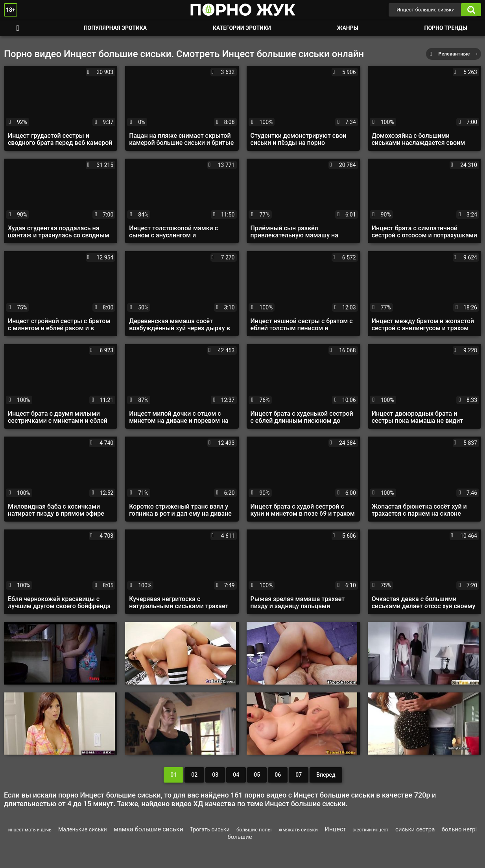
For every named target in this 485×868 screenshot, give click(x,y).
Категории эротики (242, 28)
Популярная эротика (115, 28)
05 (257, 775)
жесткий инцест (371, 830)
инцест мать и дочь (30, 830)
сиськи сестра (415, 829)
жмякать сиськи (298, 830)
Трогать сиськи (210, 829)
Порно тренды (446, 28)
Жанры (347, 28)
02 (194, 775)
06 (278, 775)
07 (299, 775)
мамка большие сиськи (148, 829)
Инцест (335, 829)
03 (215, 775)
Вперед (326, 775)
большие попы (254, 830)
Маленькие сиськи (83, 829)
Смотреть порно (18, 28)
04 (236, 775)
